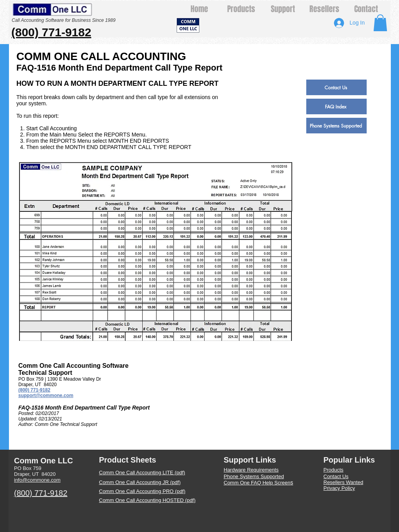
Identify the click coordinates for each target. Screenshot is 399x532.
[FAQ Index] (336, 106)
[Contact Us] (336, 87)
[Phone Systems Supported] (336, 126)
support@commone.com (46, 395)
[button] (380, 23)
